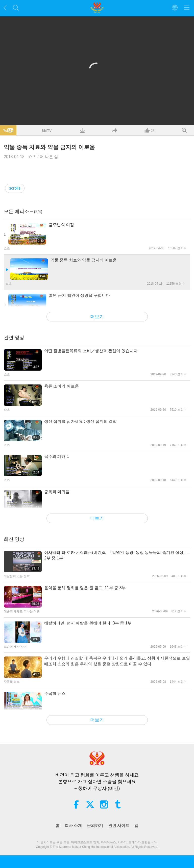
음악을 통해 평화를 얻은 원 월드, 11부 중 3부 (85, 588)
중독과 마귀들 (57, 492)
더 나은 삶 (49, 157)
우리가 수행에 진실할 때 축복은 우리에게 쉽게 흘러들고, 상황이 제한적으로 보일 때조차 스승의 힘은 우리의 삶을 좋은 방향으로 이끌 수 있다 (117, 661)
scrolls (15, 188)
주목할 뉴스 (55, 693)
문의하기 (95, 826)
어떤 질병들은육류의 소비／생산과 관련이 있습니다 (91, 351)
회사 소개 (73, 826)
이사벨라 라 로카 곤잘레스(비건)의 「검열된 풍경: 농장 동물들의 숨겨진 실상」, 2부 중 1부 (116, 555)
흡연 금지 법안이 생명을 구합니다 (79, 295)
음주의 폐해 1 (57, 456)
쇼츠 (32, 157)
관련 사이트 (119, 826)
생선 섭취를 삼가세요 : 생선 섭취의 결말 (80, 421)
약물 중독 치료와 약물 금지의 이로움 (84, 260)
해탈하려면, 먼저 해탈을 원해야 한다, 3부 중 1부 (88, 623)
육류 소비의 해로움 (62, 386)
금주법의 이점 (61, 225)
